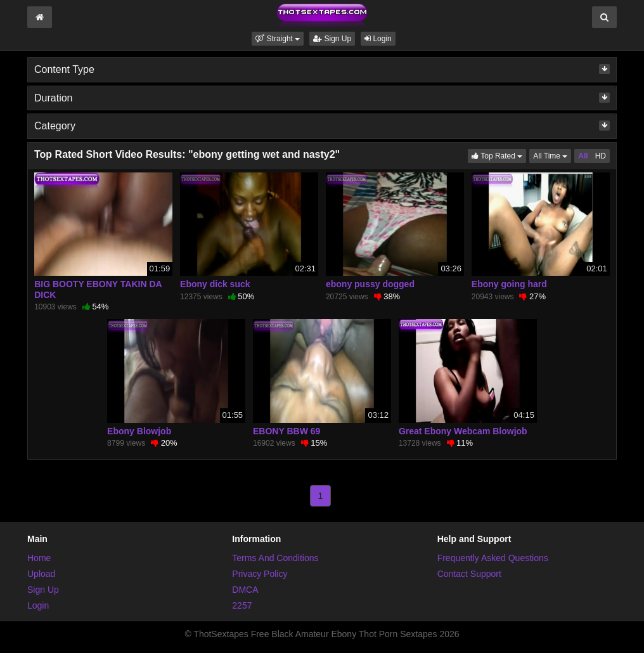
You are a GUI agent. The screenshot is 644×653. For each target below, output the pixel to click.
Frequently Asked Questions (493, 558)
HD (601, 156)
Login (378, 39)
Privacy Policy (260, 574)
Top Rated (499, 155)
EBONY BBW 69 (287, 431)
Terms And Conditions (275, 558)
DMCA (245, 590)
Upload (41, 574)
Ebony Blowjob (139, 431)
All (583, 156)
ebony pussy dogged (370, 284)
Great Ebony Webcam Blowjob (463, 431)
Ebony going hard (509, 284)
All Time (552, 155)
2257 (242, 605)
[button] (278, 39)
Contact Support (469, 574)
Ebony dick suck (215, 284)
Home (39, 558)
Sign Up (332, 39)
